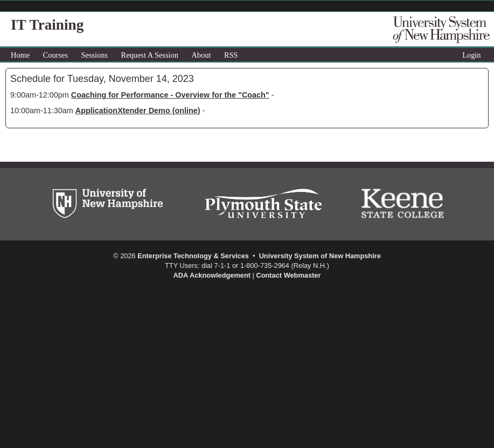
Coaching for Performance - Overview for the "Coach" (170, 95)
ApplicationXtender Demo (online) (138, 111)
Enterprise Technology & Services (193, 256)
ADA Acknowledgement (212, 275)
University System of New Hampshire (320, 256)
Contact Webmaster (288, 275)
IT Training (47, 25)
